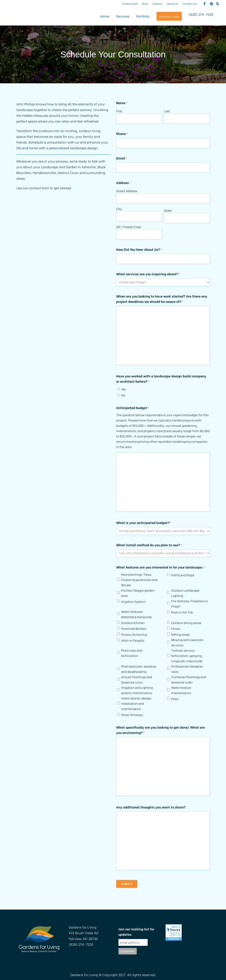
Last (167, 111)
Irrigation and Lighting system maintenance (137, 690)
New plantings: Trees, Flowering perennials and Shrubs (139, 580)
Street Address (127, 191)
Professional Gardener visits (187, 669)
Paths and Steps (183, 575)
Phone (122, 134)
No (123, 395)
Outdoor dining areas (186, 623)
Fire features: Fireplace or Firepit (189, 603)
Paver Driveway (132, 715)
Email (122, 158)
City (119, 209)
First (119, 111)
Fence (176, 628)
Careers (157, 3)
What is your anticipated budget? (144, 523)
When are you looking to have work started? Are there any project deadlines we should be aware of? (162, 299)
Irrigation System (133, 601)
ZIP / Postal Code (129, 227)
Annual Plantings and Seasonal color (136, 679)
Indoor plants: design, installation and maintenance (136, 703)
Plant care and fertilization (132, 653)
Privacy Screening (134, 634)
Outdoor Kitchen (133, 623)
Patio (175, 699)
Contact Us (189, 3)
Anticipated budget (133, 408)
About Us (173, 3)
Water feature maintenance (181, 690)
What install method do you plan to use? (149, 545)
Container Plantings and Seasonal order (189, 679)
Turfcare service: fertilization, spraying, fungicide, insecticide (187, 656)
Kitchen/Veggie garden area (138, 593)
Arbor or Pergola (133, 640)
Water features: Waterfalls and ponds (136, 614)
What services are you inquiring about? (148, 274)
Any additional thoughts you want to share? (151, 807)
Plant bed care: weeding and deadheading (138, 669)
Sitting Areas (180, 634)
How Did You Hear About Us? (139, 250)
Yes (124, 389)
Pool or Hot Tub (182, 612)
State (168, 210)
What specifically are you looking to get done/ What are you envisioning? (160, 730)
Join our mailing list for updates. (136, 932)
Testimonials (130, 3)
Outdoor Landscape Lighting (185, 593)
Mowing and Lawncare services (187, 642)
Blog (145, 3)
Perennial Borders (134, 628)
